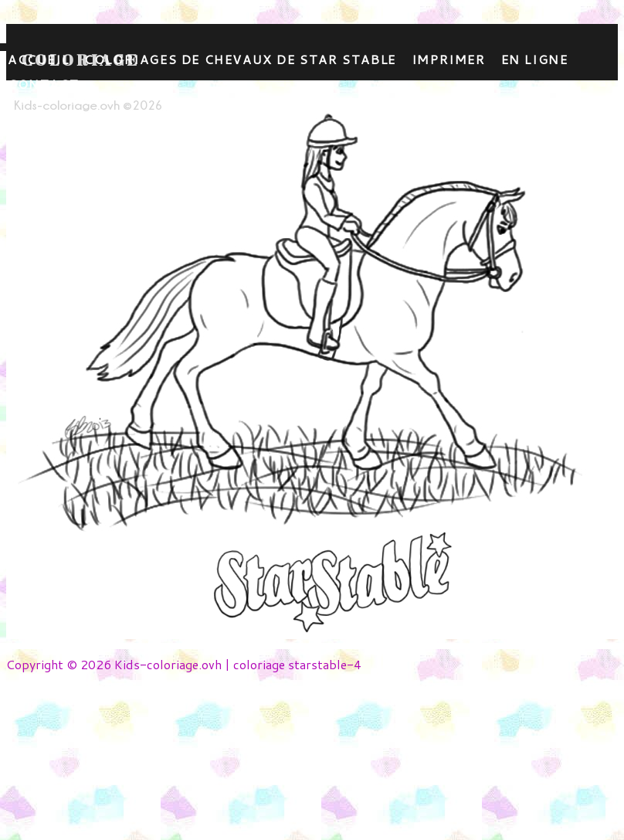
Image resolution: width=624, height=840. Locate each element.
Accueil (38, 59)
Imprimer (449, 59)
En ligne (535, 59)
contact (43, 84)
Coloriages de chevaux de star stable (240, 59)
